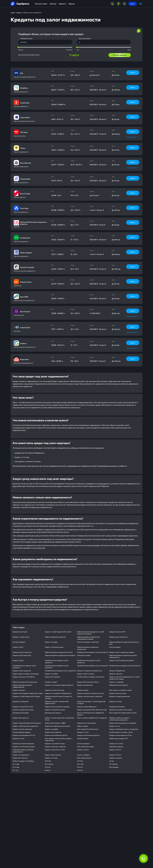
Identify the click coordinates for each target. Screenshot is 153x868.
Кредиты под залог (116, 674)
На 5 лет (48, 767)
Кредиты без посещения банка (88, 682)
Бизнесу (53, 4)
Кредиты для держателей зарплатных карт (92, 710)
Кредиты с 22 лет (19, 738)
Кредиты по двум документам (120, 696)
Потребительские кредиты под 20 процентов (57, 667)
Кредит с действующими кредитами (25, 726)
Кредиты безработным (117, 671)
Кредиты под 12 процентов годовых (122, 652)
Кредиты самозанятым (85, 685)
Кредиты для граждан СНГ (118, 738)
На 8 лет (48, 770)
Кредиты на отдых (116, 701)
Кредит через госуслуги (53, 755)
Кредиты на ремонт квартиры (55, 747)
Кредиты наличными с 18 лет (55, 750)
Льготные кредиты (83, 743)
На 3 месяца (113, 764)
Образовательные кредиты (119, 685)
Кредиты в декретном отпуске (23, 710)
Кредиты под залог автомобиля (24, 677)
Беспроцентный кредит (21, 713)
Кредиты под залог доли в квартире (90, 696)
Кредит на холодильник (21, 755)
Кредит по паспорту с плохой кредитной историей (91, 702)
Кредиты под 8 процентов (22, 655)
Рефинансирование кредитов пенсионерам (60, 655)
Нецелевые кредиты (116, 747)
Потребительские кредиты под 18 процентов (89, 661)
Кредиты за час (115, 726)
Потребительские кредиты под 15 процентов (93, 652)
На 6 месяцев (114, 767)
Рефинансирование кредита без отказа (59, 652)
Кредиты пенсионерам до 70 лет (121, 735)
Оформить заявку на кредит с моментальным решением (120, 719)
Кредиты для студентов (53, 732)
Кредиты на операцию (21, 701)
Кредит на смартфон (116, 682)
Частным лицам (41, 4)
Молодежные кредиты (117, 707)
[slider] (18, 47)
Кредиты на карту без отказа (23, 707)
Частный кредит (115, 647)
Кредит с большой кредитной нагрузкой (27, 723)
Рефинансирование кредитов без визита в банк (124, 643)
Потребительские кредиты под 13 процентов (125, 666)
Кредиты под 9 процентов (22, 671)
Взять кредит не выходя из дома (120, 690)
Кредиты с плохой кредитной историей (26, 696)
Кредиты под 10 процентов (22, 652)
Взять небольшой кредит (86, 747)
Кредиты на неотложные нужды (24, 747)
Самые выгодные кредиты (22, 732)
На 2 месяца (49, 764)
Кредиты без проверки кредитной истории (28, 693)
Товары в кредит (83, 690)
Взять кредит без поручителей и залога (123, 713)
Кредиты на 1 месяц (116, 743)
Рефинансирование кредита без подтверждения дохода (88, 638)
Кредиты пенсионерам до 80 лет (88, 735)
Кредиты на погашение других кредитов (59, 685)
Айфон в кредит (83, 726)
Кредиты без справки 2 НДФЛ (55, 723)
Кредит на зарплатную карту (55, 710)
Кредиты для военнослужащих (23, 743)
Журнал (72, 4)
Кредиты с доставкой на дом (55, 743)
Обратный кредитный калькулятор (25, 682)
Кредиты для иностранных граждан (57, 707)
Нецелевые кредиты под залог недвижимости (23, 751)
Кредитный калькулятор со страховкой (123, 723)
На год (111, 761)
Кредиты (62, 4)
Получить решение (120, 55)
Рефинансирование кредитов (55, 637)
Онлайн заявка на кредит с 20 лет (121, 732)
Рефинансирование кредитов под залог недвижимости (123, 656)
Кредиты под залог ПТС (117, 632)
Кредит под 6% (18, 660)
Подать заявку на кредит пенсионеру (26, 674)
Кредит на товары (51, 642)
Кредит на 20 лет (115, 755)
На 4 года (16, 767)
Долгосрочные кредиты (53, 713)
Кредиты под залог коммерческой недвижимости (57, 702)
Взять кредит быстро (84, 758)
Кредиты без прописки (21, 718)
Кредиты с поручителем (21, 637)
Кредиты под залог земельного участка (91, 693)
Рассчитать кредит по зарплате (88, 642)
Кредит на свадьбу (51, 729)
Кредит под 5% (18, 647)
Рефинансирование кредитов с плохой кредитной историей (91, 633)
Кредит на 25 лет (83, 750)
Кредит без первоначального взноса (58, 726)
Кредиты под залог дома (118, 693)
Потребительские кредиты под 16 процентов (57, 661)
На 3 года (80, 764)
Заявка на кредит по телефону (23, 761)
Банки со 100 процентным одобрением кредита (91, 714)
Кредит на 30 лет (115, 750)
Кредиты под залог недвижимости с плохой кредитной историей (124, 678)
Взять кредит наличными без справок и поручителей (59, 739)
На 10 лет (48, 761)
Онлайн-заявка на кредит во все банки (91, 677)
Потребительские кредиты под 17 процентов (93, 666)
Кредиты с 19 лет (83, 732)
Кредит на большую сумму (54, 647)
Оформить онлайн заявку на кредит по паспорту (58, 697)
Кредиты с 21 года (51, 758)
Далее (133, 73)
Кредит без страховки (53, 677)
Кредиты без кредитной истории (121, 710)
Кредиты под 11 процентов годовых (121, 660)
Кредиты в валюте (116, 758)
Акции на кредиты (84, 755)
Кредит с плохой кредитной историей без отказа (59, 719)
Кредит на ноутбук (51, 674)
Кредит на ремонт (19, 690)
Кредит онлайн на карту (86, 674)
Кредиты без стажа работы (86, 723)
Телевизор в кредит (84, 655)
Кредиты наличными (20, 632)
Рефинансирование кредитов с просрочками (88, 648)
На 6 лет (80, 767)
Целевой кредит (83, 738)
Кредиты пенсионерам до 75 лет (24, 735)
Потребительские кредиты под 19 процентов (24, 667)
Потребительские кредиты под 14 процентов (60, 671)
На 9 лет (80, 770)
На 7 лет (15, 770)
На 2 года (16, 764)
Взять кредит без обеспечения (88, 729)
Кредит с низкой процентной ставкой (58, 632)
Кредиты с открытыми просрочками (90, 671)
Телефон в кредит (51, 682)
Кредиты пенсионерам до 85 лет (56, 735)
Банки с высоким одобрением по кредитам (92, 718)
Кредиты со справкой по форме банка (58, 693)
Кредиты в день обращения (87, 707)
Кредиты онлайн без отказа (55, 690)
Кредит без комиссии (20, 758)
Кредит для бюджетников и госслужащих (124, 729)
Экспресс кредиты (19, 642)
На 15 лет (80, 761)
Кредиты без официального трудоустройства (22, 686)
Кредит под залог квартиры (22, 729)
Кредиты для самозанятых (118, 637)
